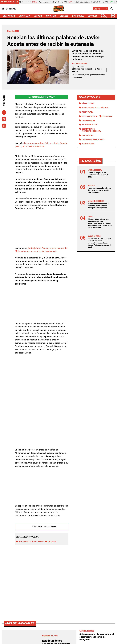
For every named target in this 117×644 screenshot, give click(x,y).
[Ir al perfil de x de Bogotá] (51, 619)
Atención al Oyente (72, 637)
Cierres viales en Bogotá (93, 140)
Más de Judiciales (20, 559)
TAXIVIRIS (38, 16)
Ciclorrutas (88, 135)
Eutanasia (51, 541)
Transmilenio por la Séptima (95, 108)
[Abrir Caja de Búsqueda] (112, 9)
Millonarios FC (23, 541)
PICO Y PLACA (88, 112)
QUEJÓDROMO (9, 16)
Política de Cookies (50, 641)
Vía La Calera (88, 104)
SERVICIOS (93, 16)
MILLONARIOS (38, 541)
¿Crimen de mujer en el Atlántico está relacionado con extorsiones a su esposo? (97, 594)
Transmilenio (88, 144)
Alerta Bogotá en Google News (42, 527)
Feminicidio (108, 116)
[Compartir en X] (4, 119)
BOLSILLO (64, 16)
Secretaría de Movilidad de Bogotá (91, 130)
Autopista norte (90, 125)
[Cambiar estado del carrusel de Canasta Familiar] (17, 2)
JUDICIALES (24, 16)
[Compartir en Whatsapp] (4, 126)
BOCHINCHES (78, 16)
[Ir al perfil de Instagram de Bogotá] (58, 619)
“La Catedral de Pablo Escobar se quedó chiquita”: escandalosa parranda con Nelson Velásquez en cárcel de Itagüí (100, 243)
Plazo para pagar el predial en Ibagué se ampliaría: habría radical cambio (99, 190)
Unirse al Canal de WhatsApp (42, 97)
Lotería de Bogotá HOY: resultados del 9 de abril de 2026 (98, 175)
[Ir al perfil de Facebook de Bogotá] (43, 619)
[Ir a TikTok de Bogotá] (66, 619)
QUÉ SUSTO (104, 16)
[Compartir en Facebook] (4, 112)
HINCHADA (51, 16)
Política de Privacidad (53, 637)
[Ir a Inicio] (58, 9)
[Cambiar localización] (101, 9)
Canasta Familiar (8, 2)
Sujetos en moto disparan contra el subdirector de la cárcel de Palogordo (97, 572)
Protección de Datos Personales (94, 637)
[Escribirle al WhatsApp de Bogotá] (73, 619)
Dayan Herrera (81, 63)
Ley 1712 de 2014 (68, 641)
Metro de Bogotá (90, 116)
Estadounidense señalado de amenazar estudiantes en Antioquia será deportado (99, 206)
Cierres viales (88, 121)
